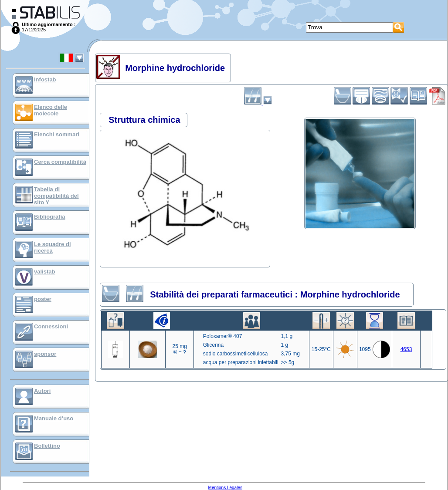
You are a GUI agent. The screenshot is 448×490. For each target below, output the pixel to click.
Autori (42, 391)
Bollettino (47, 446)
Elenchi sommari (57, 134)
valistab (44, 272)
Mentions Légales (225, 488)
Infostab (45, 79)
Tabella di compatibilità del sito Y (56, 196)
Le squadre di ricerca (53, 247)
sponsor (45, 354)
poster (43, 299)
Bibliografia (50, 217)
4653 (406, 349)
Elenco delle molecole (51, 110)
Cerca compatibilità (60, 162)
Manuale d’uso (54, 418)
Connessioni (51, 326)
